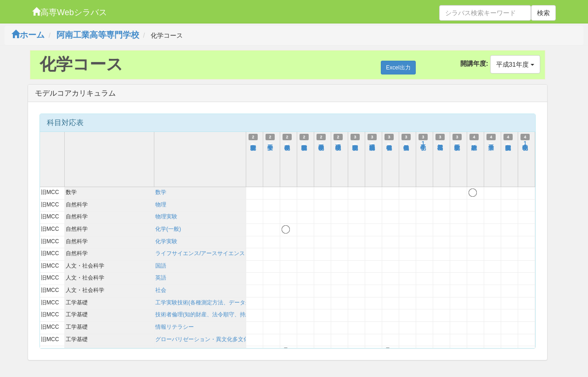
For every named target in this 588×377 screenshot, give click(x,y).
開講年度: (474, 63)
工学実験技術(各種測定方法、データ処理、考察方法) (220, 303)
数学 (161, 192)
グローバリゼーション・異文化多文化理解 (208, 339)
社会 (161, 290)
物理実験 (166, 217)
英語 (161, 278)
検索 (543, 13)
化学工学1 (423, 143)
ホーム (28, 35)
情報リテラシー (175, 327)
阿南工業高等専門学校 (98, 35)
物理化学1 (525, 143)
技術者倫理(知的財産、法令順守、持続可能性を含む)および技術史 (237, 314)
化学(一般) (168, 229)
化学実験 (166, 241)
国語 (161, 266)
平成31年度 (515, 64)
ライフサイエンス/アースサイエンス (200, 253)
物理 (161, 205)
